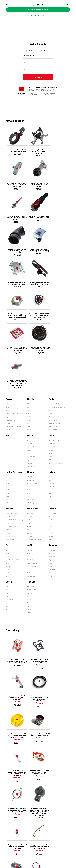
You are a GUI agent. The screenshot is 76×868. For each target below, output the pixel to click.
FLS (7, 406)
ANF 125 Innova (32, 386)
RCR (50, 369)
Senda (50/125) (53, 333)
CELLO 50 (30, 462)
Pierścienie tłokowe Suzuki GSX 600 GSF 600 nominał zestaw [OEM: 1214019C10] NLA (16, 284)
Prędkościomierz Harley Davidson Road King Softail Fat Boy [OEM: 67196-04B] (38, 284)
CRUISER (30, 333)
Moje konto (32, 752)
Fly (50, 426)
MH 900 (30, 366)
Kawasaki (10, 411)
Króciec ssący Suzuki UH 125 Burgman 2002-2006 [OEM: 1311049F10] (16, 185)
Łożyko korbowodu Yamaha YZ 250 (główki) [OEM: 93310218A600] (59, 600)
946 (7, 489)
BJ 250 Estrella (10, 426)
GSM (50, 356)
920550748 (13, 845)
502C (29, 313)
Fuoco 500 (52, 350)
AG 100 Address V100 (12, 462)
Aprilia (9, 302)
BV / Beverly (52, 416)
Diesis (51, 423)
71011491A (31, 778)
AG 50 (8, 466)
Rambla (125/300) (54, 329)
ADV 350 (30, 380)
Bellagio (30, 426)
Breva (29, 429)
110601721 (31, 845)
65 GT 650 (30, 416)
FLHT (7, 396)
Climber (8, 326)
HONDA (41, 775)
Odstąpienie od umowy (29, 854)
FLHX (7, 399)
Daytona (30, 436)
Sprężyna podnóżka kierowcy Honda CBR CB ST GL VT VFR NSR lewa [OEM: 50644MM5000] (59, 638)
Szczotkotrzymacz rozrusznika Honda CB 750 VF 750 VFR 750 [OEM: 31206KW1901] (38, 638)
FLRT (7, 402)
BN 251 (29, 323)
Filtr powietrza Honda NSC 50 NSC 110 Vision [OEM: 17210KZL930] (59, 185)
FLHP (7, 386)
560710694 (51, 845)
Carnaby (51, 419)
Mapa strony (43, 768)
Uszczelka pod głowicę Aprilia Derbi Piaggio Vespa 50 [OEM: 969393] (38, 564)
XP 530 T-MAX (31, 493)
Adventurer (52, 453)
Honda (31, 375)
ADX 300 (30, 456)
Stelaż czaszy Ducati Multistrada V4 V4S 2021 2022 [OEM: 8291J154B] (38, 152)
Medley (51, 439)
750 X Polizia (31, 419)
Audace (30, 423)
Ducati (30, 338)
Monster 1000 (31, 369)
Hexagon (51, 432)
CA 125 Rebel (31, 402)
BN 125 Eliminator (11, 429)
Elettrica (8, 493)
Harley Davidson (14, 375)
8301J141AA (31, 776)
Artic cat (63, 767)
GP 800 (51, 353)
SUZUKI (41, 777)
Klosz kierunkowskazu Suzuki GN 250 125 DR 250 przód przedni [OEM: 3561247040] (38, 600)
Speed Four (52, 479)
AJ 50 (7, 479)
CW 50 (29, 502)
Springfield (52, 399)
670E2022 (19, 845)
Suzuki (9, 448)
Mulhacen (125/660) (55, 326)
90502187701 (32, 781)
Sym (52, 782)
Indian (52, 375)
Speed (51, 476)
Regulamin (17, 854)
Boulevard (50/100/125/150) (57, 310)
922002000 (6, 845)
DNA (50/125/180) (54, 343)
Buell (8, 338)
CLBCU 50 (30, 476)
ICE (50, 363)
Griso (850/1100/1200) (34, 442)
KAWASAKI (42, 780)
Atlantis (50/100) (54, 307)
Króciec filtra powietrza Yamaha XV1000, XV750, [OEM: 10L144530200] (16, 218)
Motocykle (29, 51)
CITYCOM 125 (31, 469)
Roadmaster (52, 393)
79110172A (31, 773)
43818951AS (31, 768)
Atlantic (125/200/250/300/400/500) (16, 316)
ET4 (7, 499)
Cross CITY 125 (53, 316)
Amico (8, 310)
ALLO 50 (30, 459)
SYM (30, 448)
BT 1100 (30, 496)
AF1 (7, 307)
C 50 (29, 393)
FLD (7, 383)
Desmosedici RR (32, 350)
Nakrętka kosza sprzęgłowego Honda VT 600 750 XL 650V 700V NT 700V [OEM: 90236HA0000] (38, 251)
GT (28, 356)
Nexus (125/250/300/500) (56, 366)
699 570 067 (55, 746)
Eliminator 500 (10, 442)
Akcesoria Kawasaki (12, 416)
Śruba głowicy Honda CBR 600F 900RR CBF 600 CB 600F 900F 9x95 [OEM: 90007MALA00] (38, 185)
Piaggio (53, 411)
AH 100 (8, 469)
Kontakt (53, 854)
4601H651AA (32, 783)
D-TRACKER (9, 432)
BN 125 (29, 320)
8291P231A (31, 786)
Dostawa (60, 854)
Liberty (51, 436)
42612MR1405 (32, 763)
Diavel (29, 353)
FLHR (7, 389)
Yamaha (31, 484)
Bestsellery (13, 533)
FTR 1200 (52, 389)
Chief (50, 383)
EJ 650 (8, 436)
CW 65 (29, 506)
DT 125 (29, 509)
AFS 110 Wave (32, 383)
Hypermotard (31, 359)
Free (50, 429)
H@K (50, 359)
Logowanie (31, 756)
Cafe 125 (52, 313)
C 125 (29, 389)
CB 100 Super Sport (33, 406)
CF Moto (63, 765)
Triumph (53, 448)
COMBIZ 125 (31, 479)
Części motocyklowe (55, 753)
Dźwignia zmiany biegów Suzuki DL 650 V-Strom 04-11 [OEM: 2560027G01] (59, 564)
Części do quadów (64, 753)
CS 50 (29, 499)
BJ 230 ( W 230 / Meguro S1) (14, 423)
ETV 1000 (9, 333)
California (30, 432)
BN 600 (29, 329)
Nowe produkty (15, 121)
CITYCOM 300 (31, 472)
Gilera (52, 338)
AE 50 (7, 459)
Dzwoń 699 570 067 (38, 16)
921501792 (57, 845)
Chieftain (51, 386)
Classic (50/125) (11, 323)
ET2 (7, 496)
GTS (7, 509)
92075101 (70, 845)
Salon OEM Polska (38, 859)
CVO (7, 380)
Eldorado (30, 439)
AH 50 (8, 472)
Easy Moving (52, 346)
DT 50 (29, 515)
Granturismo (9, 502)
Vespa (9, 484)
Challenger (52, 380)
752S (29, 316)
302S (29, 310)
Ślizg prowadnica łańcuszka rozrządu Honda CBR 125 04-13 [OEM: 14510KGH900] (59, 677)
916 (28, 343)
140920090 (38, 845)
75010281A (31, 771)
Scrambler (52, 472)
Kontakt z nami (43, 759)
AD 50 (7, 456)
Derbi (51, 302)
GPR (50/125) (53, 323)
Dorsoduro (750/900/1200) (14, 329)
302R (29, 307)
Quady (43, 50)
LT (6, 515)
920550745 (25, 845)
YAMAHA (42, 782)
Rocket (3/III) (53, 469)
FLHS (7, 393)
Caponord (9, 320)
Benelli (31, 302)
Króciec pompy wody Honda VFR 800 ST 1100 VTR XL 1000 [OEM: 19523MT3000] (59, 152)
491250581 (44, 845)
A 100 (7, 453)
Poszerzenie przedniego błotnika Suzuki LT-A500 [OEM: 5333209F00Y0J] (59, 713)
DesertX (30, 346)
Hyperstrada (31, 363)
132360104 (64, 845)
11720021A (31, 766)
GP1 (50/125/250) (54, 320)
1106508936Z (38, 847)
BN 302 (29, 326)
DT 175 (29, 512)
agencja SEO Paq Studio (64, 858)
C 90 (29, 399)
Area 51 (8, 313)
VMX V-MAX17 (32, 489)
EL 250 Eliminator (11, 439)
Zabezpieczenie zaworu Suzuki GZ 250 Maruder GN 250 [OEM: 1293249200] (38, 677)
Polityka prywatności (43, 854)
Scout (51, 396)
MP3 (50, 442)
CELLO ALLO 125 (32, 466)
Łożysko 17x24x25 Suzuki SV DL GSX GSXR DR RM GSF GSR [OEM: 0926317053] (16, 713)
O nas (41, 765)
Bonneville (52, 459)
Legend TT (52, 466)
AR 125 (8, 419)
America (51, 456)
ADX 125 (30, 453)
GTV (7, 512)
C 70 (29, 396)
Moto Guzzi (33, 411)
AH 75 (8, 476)
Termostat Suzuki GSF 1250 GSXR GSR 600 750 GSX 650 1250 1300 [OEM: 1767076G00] (60, 251)
